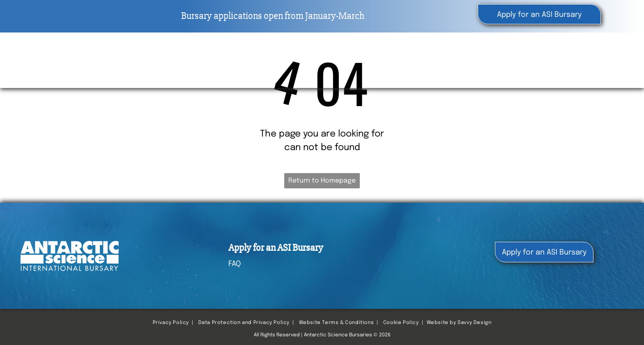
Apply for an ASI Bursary (276, 248)
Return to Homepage (322, 181)
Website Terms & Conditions (337, 323)
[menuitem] (393, 58)
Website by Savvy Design (459, 323)
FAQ (235, 264)
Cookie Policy (401, 323)
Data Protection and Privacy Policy (244, 323)
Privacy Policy (171, 323)
